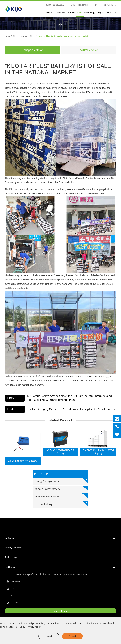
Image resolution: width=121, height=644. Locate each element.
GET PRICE (61, 611)
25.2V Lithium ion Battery (23, 461)
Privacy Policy (34, 627)
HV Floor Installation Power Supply (98, 452)
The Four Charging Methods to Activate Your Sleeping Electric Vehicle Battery (71, 409)
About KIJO (50, 14)
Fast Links (61, 567)
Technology (89, 14)
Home (8, 36)
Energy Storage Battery (61, 481)
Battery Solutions (61, 548)
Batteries (61, 538)
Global (110, 5)
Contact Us (111, 14)
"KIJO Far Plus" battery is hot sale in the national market (63, 36)
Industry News (89, 50)
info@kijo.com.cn (79, 5)
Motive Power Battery (61, 496)
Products (61, 14)
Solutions (71, 14)
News (80, 14)
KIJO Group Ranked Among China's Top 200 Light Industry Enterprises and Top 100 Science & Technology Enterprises (69, 398)
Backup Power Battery (61, 488)
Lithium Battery (61, 504)
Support (100, 14)
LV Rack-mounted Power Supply (60, 452)
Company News (28, 36)
